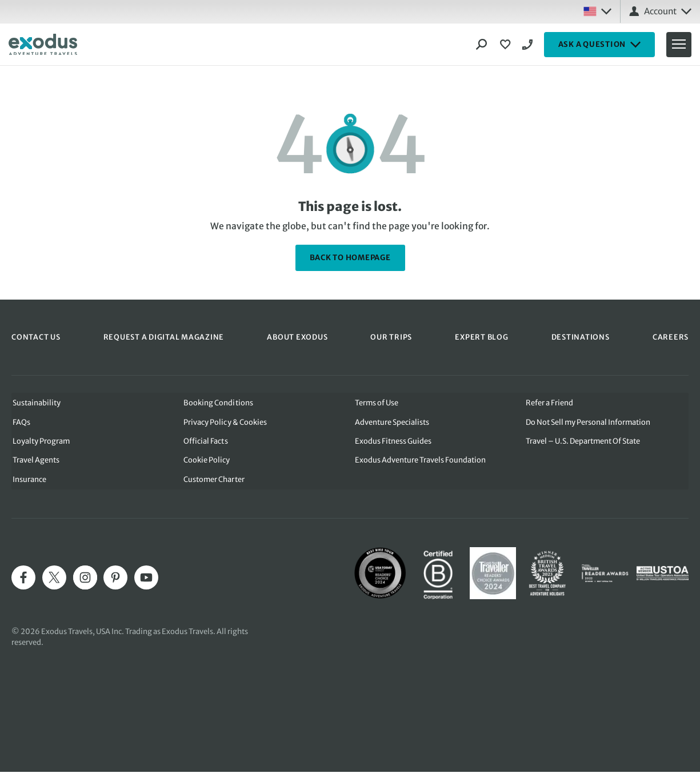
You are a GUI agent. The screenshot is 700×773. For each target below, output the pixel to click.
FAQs (20, 422)
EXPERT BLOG (482, 337)
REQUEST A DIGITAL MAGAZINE (163, 337)
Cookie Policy (206, 461)
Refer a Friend (550, 402)
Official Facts (205, 441)
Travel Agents (35, 461)
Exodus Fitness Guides (393, 441)
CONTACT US (36, 337)
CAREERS (671, 337)
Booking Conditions (217, 402)
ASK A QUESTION (600, 45)
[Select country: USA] (597, 11)
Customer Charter (213, 480)
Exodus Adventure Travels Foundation (420, 461)
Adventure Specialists (392, 422)
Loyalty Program (40, 441)
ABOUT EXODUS (297, 337)
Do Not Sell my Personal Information (589, 422)
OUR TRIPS (391, 337)
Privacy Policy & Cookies (224, 422)
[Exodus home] (43, 45)
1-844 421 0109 (529, 45)
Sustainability (35, 402)
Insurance (28, 480)
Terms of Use (377, 402)
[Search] (482, 45)
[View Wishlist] (507, 45)
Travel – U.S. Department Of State (584, 441)
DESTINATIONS (581, 337)
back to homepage (350, 258)
